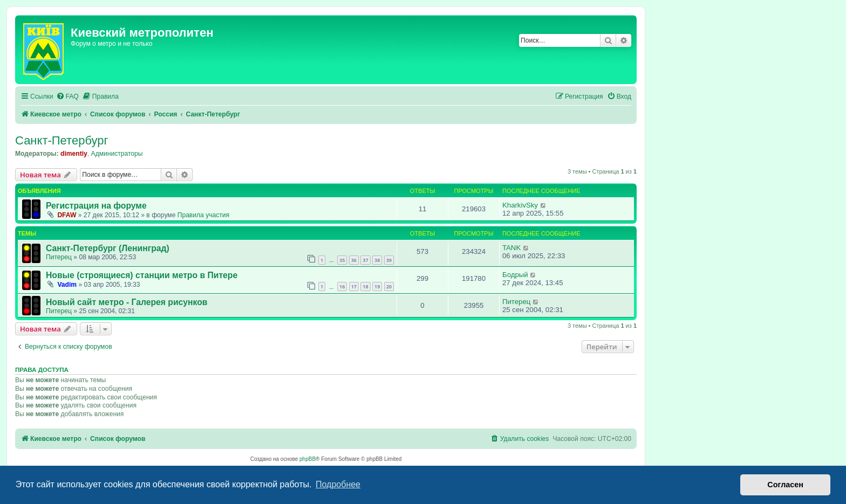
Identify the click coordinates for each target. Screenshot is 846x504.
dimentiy (74, 154)
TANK (511, 248)
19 (377, 286)
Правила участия (203, 215)
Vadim (67, 285)
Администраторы (117, 154)
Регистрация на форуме (96, 206)
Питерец (59, 257)
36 (354, 260)
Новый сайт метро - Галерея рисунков (127, 302)
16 (342, 286)
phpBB (308, 459)
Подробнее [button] (338, 484)
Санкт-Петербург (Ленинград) (108, 248)
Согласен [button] (785, 485)
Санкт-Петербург (62, 140)
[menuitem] (67, 97)
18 (365, 286)
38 (377, 260)
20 (389, 286)
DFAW (67, 215)
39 (389, 260)
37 (365, 260)
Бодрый (515, 275)
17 (354, 286)
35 (342, 260)
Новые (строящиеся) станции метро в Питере (142, 275)
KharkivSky (520, 205)
